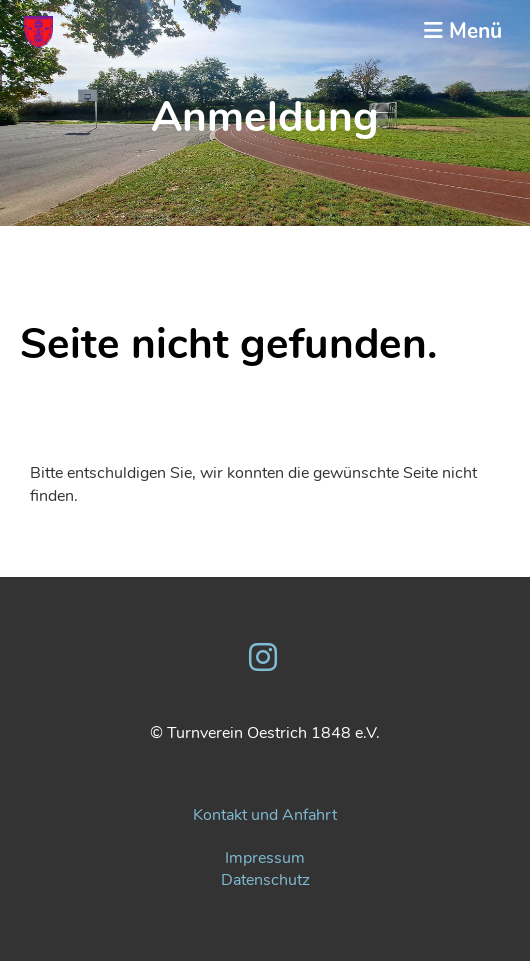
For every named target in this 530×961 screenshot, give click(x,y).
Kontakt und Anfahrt (265, 815)
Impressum (265, 858)
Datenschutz (265, 880)
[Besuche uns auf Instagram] (263, 658)
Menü (463, 31)
